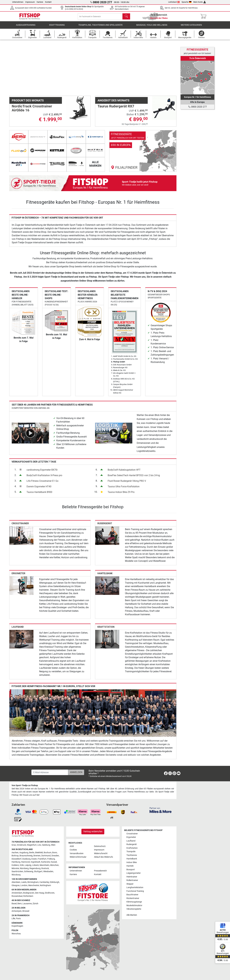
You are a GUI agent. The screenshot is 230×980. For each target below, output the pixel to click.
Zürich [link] (35, 904)
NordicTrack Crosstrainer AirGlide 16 (32, 110)
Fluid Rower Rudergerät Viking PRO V (127, 483)
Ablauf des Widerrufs (103, 857)
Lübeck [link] (35, 865)
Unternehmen (18, 2)
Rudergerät (105, 525)
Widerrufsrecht (101, 853)
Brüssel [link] (26, 911)
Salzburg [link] (46, 845)
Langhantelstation (135, 887)
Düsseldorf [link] (17, 859)
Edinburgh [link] (55, 882)
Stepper (130, 884)
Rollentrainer (132, 880)
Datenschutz (100, 846)
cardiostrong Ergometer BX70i (42, 472)
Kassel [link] (54, 862)
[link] (143, 153)
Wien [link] (53, 845)
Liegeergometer (134, 873)
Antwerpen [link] (17, 911)
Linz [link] (39, 845)
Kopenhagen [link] (17, 926)
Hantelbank (105, 575)
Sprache (187, 2)
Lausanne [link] (27, 904)
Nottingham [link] (45, 885)
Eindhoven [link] (50, 893)
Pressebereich (100, 871)
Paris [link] (18, 919)
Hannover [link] (26, 862)
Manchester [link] (34, 885)
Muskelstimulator (134, 905)
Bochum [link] (48, 853)
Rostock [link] (45, 868)
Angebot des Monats (113, 102)
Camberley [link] (44, 882)
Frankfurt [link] (42, 859)
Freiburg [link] (51, 859)
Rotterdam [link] (28, 896)
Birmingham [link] (33, 882)
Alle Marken (132, 915)
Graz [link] (14, 845)
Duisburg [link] (26, 859)
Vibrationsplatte (134, 909)
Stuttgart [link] (38, 872)
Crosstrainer (20, 525)
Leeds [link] (24, 882)
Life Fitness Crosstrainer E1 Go (42, 483)
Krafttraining (57, 27)
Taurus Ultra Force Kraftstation (124, 489)
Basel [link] (14, 904)
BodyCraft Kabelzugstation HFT (124, 472)
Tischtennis (132, 855)
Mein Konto (200, 2)
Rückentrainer (133, 898)
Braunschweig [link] (26, 856)
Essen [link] (34, 859)
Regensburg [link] (35, 868)
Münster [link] (15, 868)
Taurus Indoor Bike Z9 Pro (121, 494)
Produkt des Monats (28, 102)
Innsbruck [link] (21, 845)
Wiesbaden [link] (48, 872)
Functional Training (135, 891)
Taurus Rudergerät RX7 (116, 108)
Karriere (40, 2)
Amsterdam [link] (17, 893)
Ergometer (18, 575)
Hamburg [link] (16, 862)
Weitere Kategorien (191, 27)
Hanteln (130, 866)
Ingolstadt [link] (35, 862)
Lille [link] (13, 919)
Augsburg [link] (24, 853)
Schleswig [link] (29, 872)
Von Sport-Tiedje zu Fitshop (25, 786)
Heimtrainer (132, 877)
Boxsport (131, 870)
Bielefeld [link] (39, 853)
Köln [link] (22, 865)
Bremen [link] (37, 856)
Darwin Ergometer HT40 (39, 489)
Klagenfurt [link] (32, 845)
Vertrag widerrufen (93, 831)
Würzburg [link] (16, 875)
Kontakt (48, 2)
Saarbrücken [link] (17, 872)
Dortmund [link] (46, 856)
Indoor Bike (132, 862)
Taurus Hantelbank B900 (39, 494)
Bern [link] (20, 904)
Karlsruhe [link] (45, 862)
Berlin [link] (32, 853)
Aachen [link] (15, 853)
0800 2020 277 (198, 107)
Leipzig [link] (28, 865)
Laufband (18, 629)
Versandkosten (77, 853)
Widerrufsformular (78, 857)
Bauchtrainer (132, 895)
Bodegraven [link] (29, 893)
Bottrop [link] (15, 856)
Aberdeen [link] (16, 882)
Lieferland (174, 2)
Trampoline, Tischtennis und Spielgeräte (100, 27)
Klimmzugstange (134, 902)
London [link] (24, 885)
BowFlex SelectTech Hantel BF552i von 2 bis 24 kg (134, 477)
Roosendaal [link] (17, 896)
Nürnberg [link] (24, 868)
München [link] (54, 865)
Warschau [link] (16, 934)
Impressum (30, 2)
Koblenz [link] (15, 865)
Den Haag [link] (40, 893)
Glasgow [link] (16, 885)
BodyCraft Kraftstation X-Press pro (44, 477)
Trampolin (131, 852)
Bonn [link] (55, 853)
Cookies (73, 850)
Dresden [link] (55, 856)
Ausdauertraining (26, 27)
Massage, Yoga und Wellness (152, 27)
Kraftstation (106, 629)
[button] (18, 69)
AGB (72, 846)
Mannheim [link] (44, 865)
